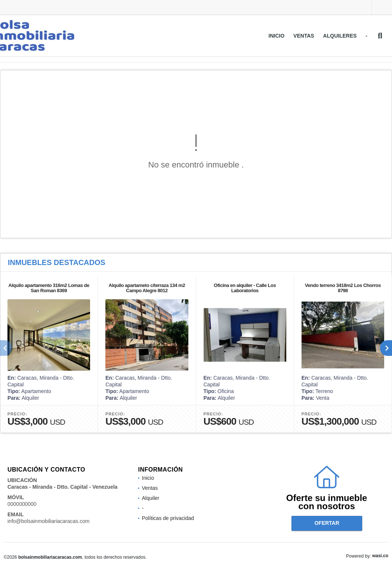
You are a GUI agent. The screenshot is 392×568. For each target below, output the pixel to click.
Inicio (276, 36)
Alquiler (151, 498)
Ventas (304, 36)
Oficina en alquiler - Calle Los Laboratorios (245, 288)
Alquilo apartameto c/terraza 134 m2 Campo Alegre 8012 (147, 288)
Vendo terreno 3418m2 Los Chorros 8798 (343, 288)
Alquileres (340, 36)
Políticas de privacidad (168, 518)
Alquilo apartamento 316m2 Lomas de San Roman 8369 (49, 288)
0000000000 (22, 504)
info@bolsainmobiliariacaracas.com (48, 521)
